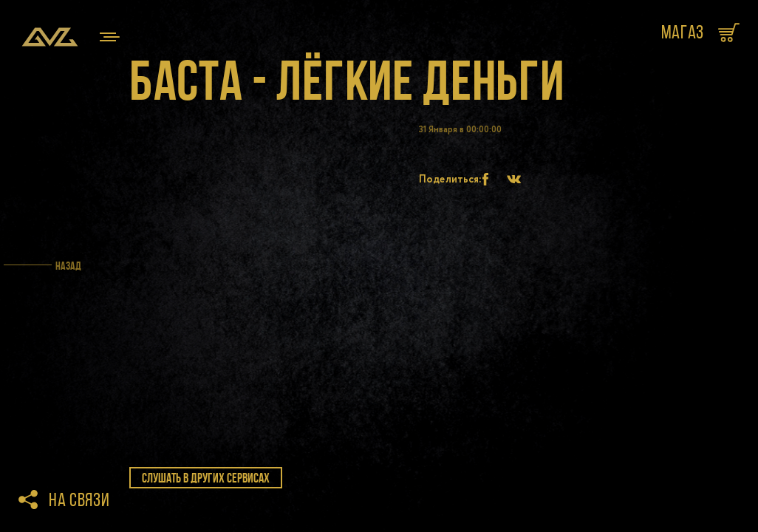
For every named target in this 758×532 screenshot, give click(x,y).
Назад (68, 266)
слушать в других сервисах (206, 478)
